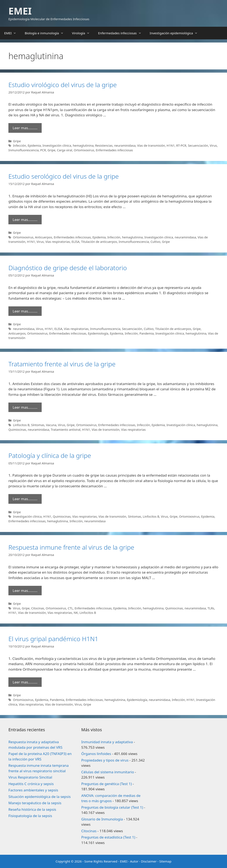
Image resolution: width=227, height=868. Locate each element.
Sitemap (165, 861)
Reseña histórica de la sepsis (32, 809)
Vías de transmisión (151, 146)
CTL (70, 608)
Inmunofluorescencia (24, 150)
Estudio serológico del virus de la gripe (64, 176)
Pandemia (147, 333)
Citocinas (38, 608)
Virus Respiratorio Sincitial (30, 777)
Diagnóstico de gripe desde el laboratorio (68, 268)
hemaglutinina (83, 146)
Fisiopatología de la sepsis (30, 816)
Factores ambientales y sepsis (33, 790)
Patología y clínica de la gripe (50, 455)
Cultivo (155, 242)
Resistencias (104, 146)
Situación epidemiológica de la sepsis (40, 797)
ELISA (76, 242)
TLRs (211, 608)
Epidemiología (98, 333)
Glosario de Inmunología (102, 819)
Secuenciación (198, 146)
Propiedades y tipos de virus (105, 760)
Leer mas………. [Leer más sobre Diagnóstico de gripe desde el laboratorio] (25, 311)
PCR (43, 150)
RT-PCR (181, 146)
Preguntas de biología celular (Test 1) (112, 807)
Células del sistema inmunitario (108, 772)
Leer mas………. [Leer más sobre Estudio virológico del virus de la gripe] (25, 128)
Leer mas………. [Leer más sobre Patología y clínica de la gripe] (25, 499)
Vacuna (51, 425)
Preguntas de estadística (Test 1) (108, 837)
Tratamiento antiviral (66, 430)
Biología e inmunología (46, 33)
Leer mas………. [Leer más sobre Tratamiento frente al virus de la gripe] (25, 407)
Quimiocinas (17, 430)
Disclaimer (149, 861)
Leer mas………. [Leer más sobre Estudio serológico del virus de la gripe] (25, 220)
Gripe (17, 141)
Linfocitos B (21, 425)
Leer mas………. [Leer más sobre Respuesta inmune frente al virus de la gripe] (25, 591)
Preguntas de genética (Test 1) (106, 784)
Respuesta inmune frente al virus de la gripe (71, 547)
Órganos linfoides (96, 754)
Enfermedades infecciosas (122, 33)
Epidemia (34, 146)
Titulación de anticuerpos (99, 242)
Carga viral (65, 150)
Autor (134, 861)
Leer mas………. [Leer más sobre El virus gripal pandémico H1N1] (25, 682)
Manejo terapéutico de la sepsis (35, 803)
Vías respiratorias (58, 242)
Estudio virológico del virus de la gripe (63, 85)
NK (76, 613)
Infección (20, 146)
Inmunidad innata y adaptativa (107, 742)
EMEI (20, 11)
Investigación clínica (57, 146)
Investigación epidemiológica (176, 33)
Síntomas (38, 425)
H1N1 (171, 146)
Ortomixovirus (84, 150)
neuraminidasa (125, 146)
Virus (213, 146)
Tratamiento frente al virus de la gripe (62, 364)
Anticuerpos (44, 237)
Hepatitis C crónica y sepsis (31, 784)
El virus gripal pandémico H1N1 (53, 639)
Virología (83, 33)
